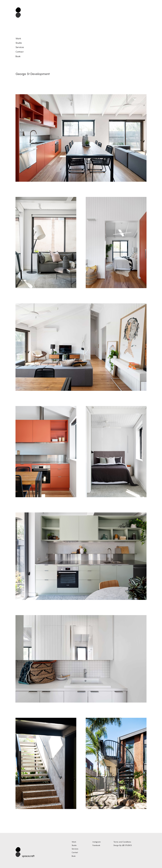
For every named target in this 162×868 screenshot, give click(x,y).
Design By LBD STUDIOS (123, 845)
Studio (19, 43)
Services (20, 47)
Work (18, 38)
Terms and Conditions (122, 842)
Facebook (96, 845)
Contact (20, 52)
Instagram (97, 842)
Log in (157, 864)
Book (18, 56)
